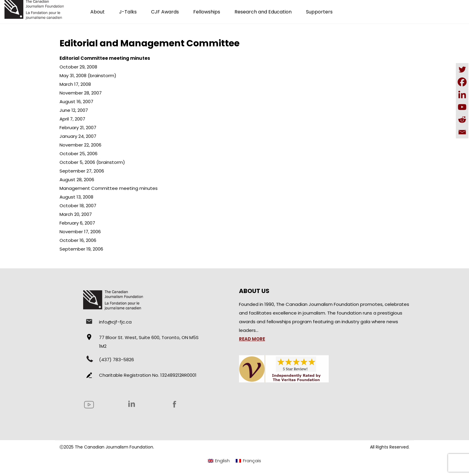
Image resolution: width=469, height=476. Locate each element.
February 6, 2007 (77, 223)
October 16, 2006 (78, 240)
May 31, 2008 (73, 75)
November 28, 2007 (81, 93)
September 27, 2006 (82, 171)
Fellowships (207, 12)
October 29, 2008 (78, 67)
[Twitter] (462, 69)
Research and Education (263, 12)
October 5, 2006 (77, 162)
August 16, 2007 (76, 102)
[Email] (462, 132)
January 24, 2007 (78, 136)
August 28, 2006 (77, 180)
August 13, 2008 (76, 197)
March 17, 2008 (75, 84)
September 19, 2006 (81, 249)
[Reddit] (462, 120)
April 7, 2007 (72, 119)
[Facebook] (462, 82)
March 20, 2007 (76, 214)
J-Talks (128, 12)
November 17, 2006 (80, 232)
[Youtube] (462, 107)
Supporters (319, 12)
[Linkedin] (462, 94)
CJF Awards (165, 12)
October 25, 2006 (79, 154)
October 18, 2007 (78, 206)
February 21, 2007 (78, 128)
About (98, 12)
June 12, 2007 (74, 110)
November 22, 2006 (80, 145)
